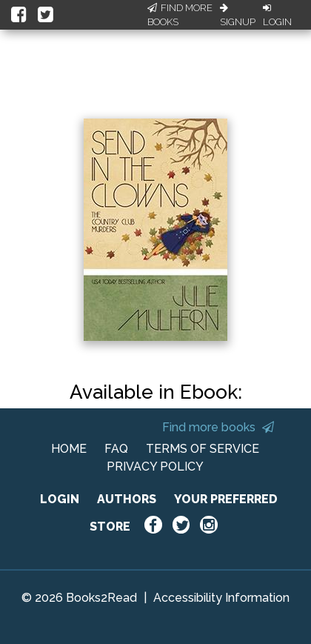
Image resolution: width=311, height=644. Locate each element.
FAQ (116, 449)
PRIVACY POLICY (155, 467)
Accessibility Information (221, 598)
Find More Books (180, 15)
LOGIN (60, 499)
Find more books (218, 427)
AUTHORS (127, 499)
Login (277, 16)
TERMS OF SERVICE (203, 449)
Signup (238, 16)
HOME (69, 449)
